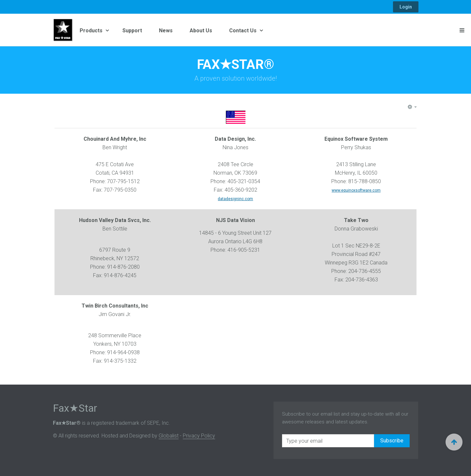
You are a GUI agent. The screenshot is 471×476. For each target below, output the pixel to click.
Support (132, 31)
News (166, 31)
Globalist (169, 436)
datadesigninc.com (235, 199)
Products (92, 31)
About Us (201, 31)
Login (406, 7)
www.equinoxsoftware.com (356, 190)
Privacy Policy (199, 436)
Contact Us (243, 31)
